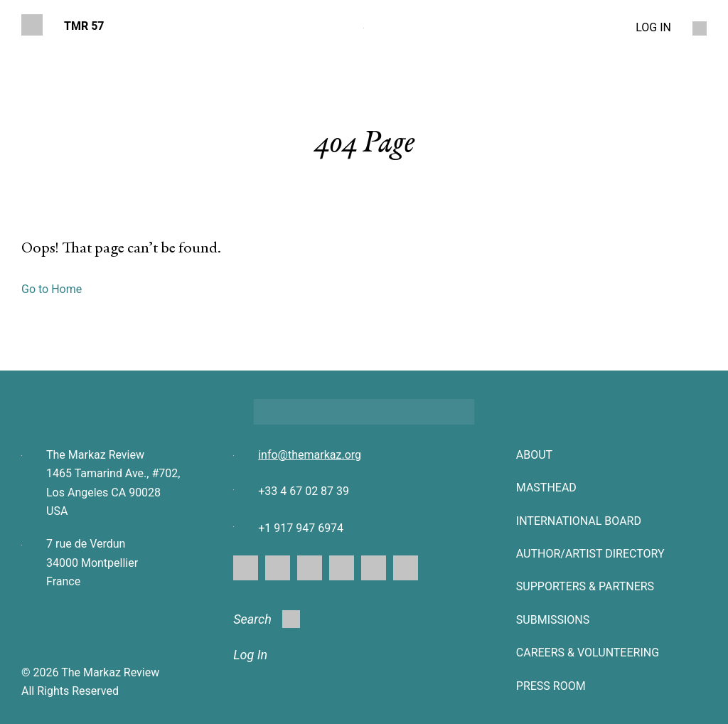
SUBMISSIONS (553, 620)
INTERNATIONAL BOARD (579, 521)
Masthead (546, 488)
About (534, 455)
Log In (250, 655)
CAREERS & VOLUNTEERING (588, 653)
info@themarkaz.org (310, 455)
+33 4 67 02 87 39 (304, 491)
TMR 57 (84, 26)
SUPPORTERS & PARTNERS (585, 586)
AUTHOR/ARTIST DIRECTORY (590, 554)
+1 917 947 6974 (301, 528)
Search (267, 619)
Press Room (551, 686)
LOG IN (653, 27)
